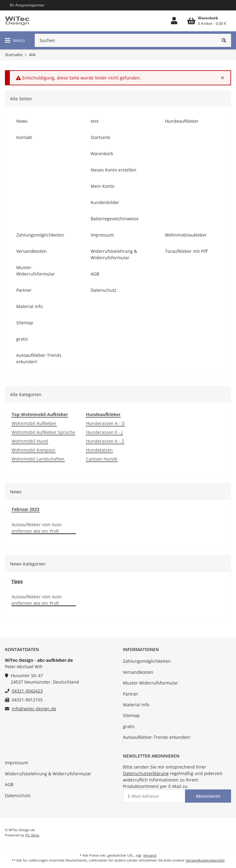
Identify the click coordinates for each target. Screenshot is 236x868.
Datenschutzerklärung (146, 773)
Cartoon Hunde (102, 459)
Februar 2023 (26, 509)
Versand (150, 855)
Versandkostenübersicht (205, 860)
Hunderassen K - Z (105, 441)
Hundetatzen (99, 450)
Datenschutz (18, 795)
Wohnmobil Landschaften (38, 459)
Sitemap (131, 715)
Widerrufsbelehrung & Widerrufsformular (48, 774)
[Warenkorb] (207, 21)
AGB (9, 784)
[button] (174, 21)
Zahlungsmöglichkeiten (147, 661)
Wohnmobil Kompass (33, 450)
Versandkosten (138, 672)
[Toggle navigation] (15, 40)
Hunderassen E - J (104, 432)
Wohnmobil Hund (30, 441)
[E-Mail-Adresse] (154, 796)
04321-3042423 (27, 691)
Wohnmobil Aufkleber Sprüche (43, 432)
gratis (129, 726)
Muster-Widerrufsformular (150, 683)
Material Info (136, 705)
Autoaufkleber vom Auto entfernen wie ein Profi (37, 528)
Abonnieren (208, 796)
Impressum (17, 763)
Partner (131, 694)
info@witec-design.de (34, 709)
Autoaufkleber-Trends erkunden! (157, 737)
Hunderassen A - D (105, 423)
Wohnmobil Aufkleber (34, 423)
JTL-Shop (32, 835)
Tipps (17, 581)
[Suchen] (126, 40)
